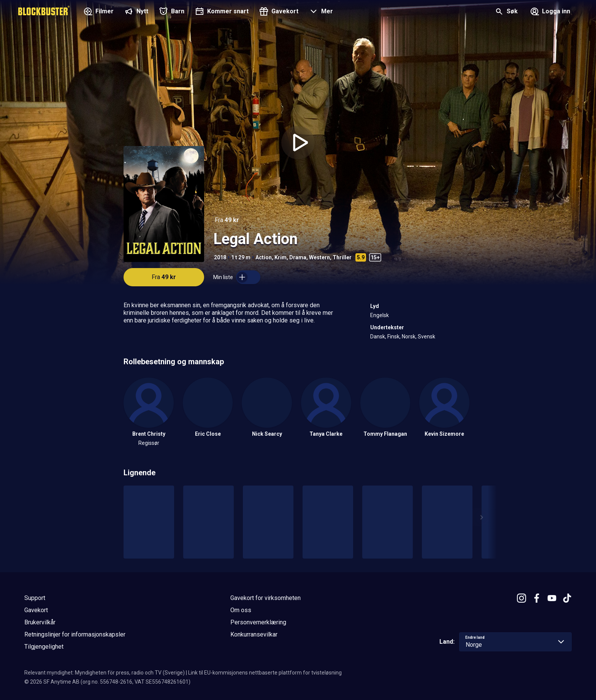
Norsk (409, 337)
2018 (220, 257)
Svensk (426, 337)
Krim (281, 257)
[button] (320, 12)
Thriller (342, 257)
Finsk (393, 337)
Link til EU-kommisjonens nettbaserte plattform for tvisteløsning (265, 673)
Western (319, 257)
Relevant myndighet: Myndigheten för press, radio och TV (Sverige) (105, 673)
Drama (298, 257)
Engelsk (380, 315)
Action (264, 257)
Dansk (378, 337)
